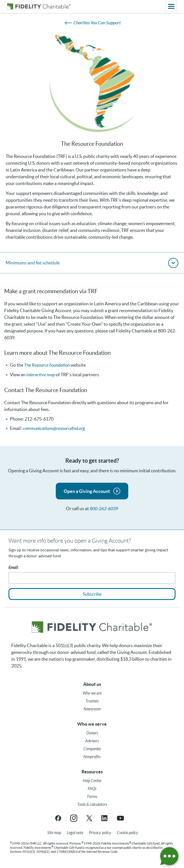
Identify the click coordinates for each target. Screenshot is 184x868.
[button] (92, 263)
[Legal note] (75, 833)
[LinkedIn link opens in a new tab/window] (105, 818)
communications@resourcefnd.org (54, 428)
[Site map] (54, 833)
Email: (13, 568)
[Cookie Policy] (128, 833)
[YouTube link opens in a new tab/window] (120, 818)
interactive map (41, 375)
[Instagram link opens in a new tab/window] (74, 818)
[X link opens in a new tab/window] (89, 818)
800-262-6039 (104, 509)
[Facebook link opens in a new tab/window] (58, 818)
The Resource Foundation (47, 365)
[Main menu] (171, 6)
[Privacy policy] (100, 833)
